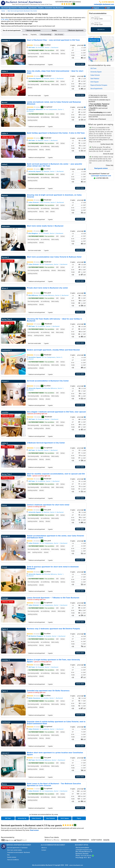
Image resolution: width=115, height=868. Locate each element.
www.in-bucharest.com (76, 865)
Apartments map (94, 40)
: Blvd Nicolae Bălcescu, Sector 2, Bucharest (48, 295)
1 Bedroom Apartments (33, 30)
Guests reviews (12, 857)
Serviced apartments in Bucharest (18, 825)
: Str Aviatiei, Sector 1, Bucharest (46, 636)
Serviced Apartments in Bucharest (14, 8)
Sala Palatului (95, 79)
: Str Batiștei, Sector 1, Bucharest (45, 78)
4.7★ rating (5, 20)
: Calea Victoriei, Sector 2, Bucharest (45, 202)
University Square (96, 72)
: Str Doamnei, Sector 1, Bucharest (43, 47)
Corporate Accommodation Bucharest (18, 852)
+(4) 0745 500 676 (86, 856)
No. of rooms (59, 35)
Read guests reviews (101, 168)
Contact (44, 850)
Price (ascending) (46, 35)
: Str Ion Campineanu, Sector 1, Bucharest (47, 264)
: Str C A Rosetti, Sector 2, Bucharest (45, 233)
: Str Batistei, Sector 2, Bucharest (45, 512)
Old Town (93, 68)
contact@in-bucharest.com (104, 4)
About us (44, 848)
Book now (80, 64)
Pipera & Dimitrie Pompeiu (99, 85)
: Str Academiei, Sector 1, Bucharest (43, 326)
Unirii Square (95, 82)
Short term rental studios (14, 850)
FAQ (8, 855)
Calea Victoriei (95, 75)
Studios (41, 8)
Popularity (34, 35)
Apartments (33, 8)
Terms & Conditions (13, 860)
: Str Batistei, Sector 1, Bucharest (42, 450)
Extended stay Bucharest (54, 8)
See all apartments (96, 89)
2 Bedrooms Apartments (76, 30)
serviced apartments (63, 828)
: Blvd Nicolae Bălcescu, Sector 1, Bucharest (46, 760)
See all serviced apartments (12, 30)
